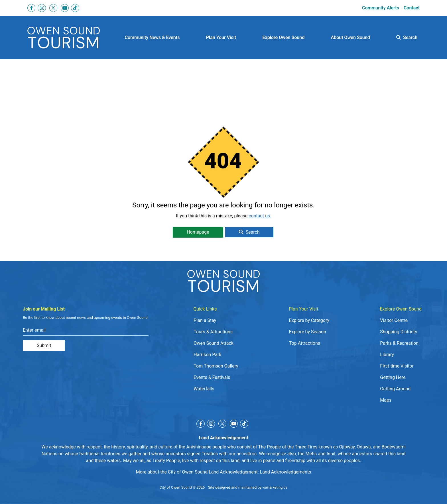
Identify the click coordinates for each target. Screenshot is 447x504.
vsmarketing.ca (275, 487)
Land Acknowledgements (286, 472)
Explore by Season (308, 332)
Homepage (198, 232)
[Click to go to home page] (64, 38)
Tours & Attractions (213, 332)
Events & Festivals (212, 377)
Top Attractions (305, 343)
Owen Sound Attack (214, 343)
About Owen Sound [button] (351, 37)
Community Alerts (381, 8)
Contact (412, 8)
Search (407, 37)
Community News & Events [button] (152, 37)
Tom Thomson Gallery (216, 366)
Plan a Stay (205, 320)
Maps (386, 400)
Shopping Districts (399, 332)
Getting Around (395, 389)
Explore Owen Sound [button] (284, 37)
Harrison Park (207, 355)
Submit (44, 345)
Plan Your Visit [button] (221, 37)
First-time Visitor (397, 366)
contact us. (260, 216)
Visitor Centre (394, 320)
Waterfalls (204, 389)
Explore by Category (309, 320)
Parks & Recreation (399, 343)
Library (387, 355)
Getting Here (393, 377)
